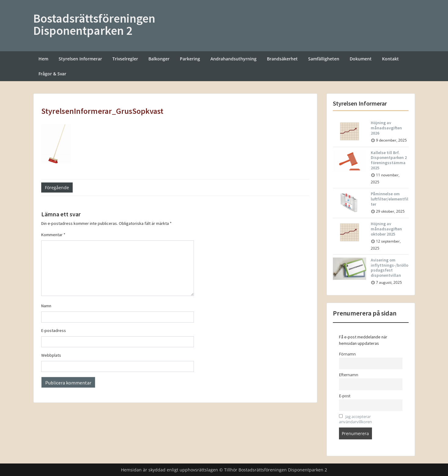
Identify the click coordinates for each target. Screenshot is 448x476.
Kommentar (53, 235)
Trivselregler (125, 59)
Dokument (361, 59)
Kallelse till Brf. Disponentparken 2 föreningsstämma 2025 (389, 160)
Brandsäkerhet (282, 59)
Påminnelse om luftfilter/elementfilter (390, 199)
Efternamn (349, 375)
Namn (46, 306)
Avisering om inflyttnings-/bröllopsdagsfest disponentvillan (390, 268)
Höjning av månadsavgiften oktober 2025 (386, 229)
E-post (345, 396)
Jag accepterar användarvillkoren (355, 419)
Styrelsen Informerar (80, 59)
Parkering (190, 59)
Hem (43, 59)
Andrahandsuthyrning (233, 59)
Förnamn (347, 354)
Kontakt (390, 59)
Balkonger (159, 59)
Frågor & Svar (52, 74)
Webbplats (51, 355)
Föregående (57, 188)
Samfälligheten (324, 59)
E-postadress (54, 330)
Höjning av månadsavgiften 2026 (386, 128)
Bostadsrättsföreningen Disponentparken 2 (94, 24)
